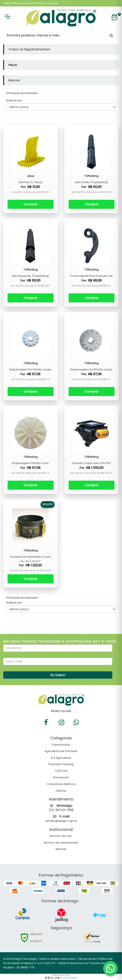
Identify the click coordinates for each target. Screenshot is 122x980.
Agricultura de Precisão (61, 751)
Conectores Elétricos (61, 784)
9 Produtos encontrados (22, 598)
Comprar (30, 204)
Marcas (61, 849)
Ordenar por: (14, 100)
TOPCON (61, 771)
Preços (13, 65)
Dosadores (61, 777)
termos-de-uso (61, 836)
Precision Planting (61, 764)
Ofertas (61, 791)
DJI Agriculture (61, 758)
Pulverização (61, 745)
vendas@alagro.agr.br (61, 821)
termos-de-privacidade (61, 843)
